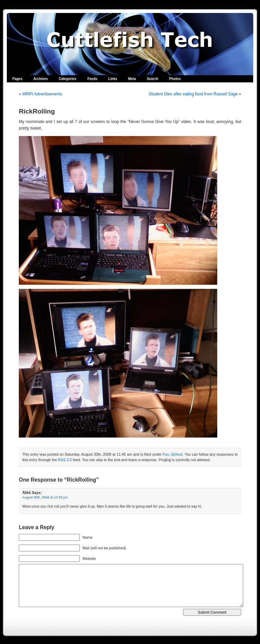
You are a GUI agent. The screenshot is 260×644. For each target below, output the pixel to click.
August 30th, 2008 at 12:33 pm (45, 497)
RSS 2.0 (65, 460)
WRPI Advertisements (42, 94)
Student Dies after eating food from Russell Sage (193, 94)
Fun (166, 454)
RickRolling (37, 111)
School (177, 454)
